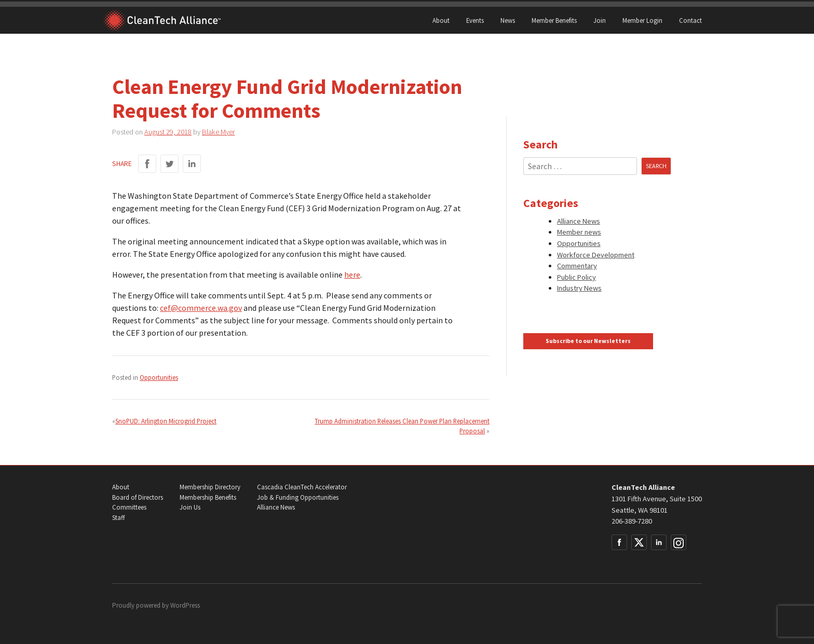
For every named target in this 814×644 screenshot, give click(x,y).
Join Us (190, 507)
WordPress (185, 605)
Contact (690, 20)
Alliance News (579, 221)
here (352, 275)
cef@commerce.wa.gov (201, 308)
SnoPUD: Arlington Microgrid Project (166, 421)
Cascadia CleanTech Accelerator (302, 487)
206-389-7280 (632, 521)
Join (600, 20)
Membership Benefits (208, 497)
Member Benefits (554, 20)
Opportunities (159, 377)
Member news (579, 232)
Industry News (579, 288)
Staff (118, 518)
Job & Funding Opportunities (298, 497)
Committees (129, 507)
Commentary (577, 266)
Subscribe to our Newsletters (588, 341)
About (441, 20)
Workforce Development (596, 255)
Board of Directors (138, 497)
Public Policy (576, 277)
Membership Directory (210, 487)
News (508, 20)
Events (475, 20)
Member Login (642, 20)
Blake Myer (218, 132)
